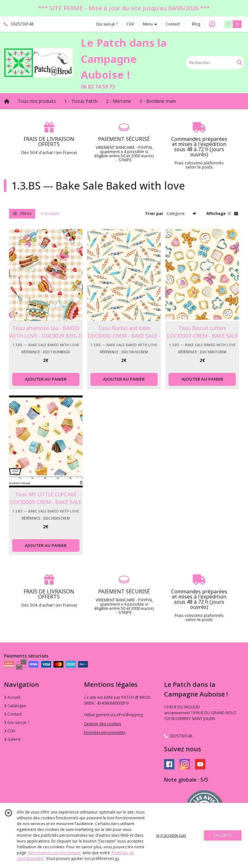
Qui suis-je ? (16, 722)
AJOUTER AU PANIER (46, 379)
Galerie (12, 739)
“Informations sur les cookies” (54, 853)
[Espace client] (212, 24)
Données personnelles (105, 732)
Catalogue (15, 706)
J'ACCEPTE (223, 835)
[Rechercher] (240, 63)
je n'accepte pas (171, 835)
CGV (10, 731)
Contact (173, 24)
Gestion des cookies (103, 724)
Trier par (154, 214)
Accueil (12, 697)
